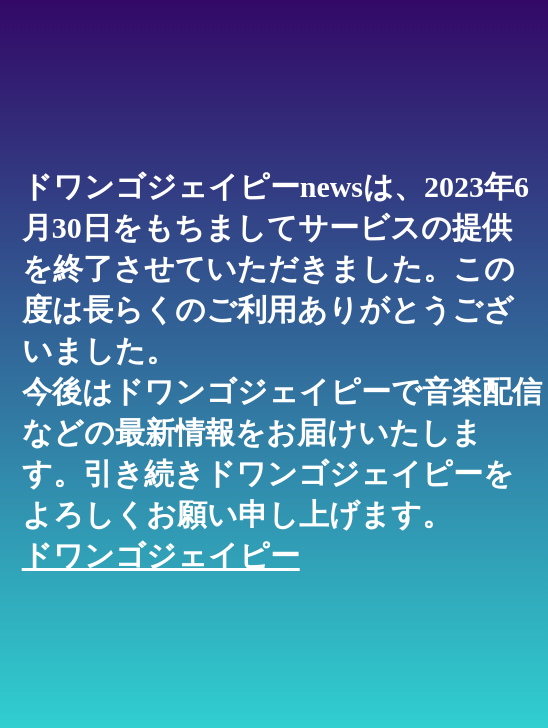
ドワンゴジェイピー (161, 555)
